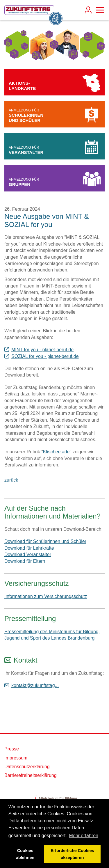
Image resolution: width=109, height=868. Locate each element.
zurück (11, 480)
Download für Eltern (25, 561)
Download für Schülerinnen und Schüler (45, 541)
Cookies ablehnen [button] (25, 854)
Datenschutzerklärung (27, 767)
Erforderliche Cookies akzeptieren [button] (72, 854)
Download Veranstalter (28, 554)
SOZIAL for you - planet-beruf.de (45, 356)
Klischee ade (56, 452)
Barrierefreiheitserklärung (31, 775)
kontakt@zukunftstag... (35, 685)
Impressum (16, 758)
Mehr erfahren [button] (84, 836)
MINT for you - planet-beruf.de (42, 350)
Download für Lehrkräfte (29, 548)
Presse (12, 749)
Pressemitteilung (30, 618)
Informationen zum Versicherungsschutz (46, 596)
